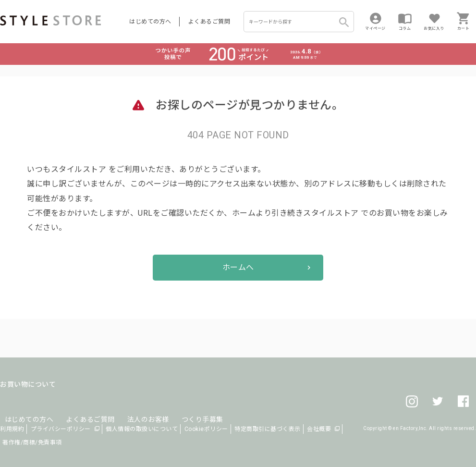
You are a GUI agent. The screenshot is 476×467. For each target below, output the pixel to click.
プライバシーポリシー (61, 429)
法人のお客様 (134, 407)
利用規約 (12, 429)
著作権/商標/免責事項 (32, 442)
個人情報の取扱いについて (142, 429)
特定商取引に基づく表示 (268, 429)
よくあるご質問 (209, 22)
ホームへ (238, 267)
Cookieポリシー (206, 429)
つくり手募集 (183, 407)
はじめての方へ (150, 22)
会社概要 (319, 429)
